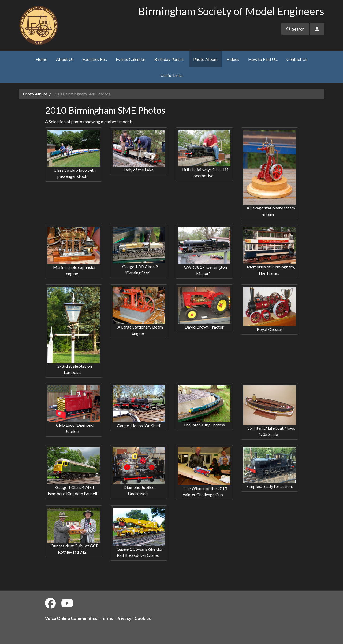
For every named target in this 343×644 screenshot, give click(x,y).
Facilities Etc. (95, 59)
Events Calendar (131, 59)
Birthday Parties (169, 59)
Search (295, 29)
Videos (233, 59)
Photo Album (205, 59)
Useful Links (171, 75)
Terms (107, 618)
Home (41, 59)
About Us (65, 59)
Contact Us (297, 59)
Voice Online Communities (71, 618)
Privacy (124, 618)
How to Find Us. (263, 59)
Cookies (143, 618)
